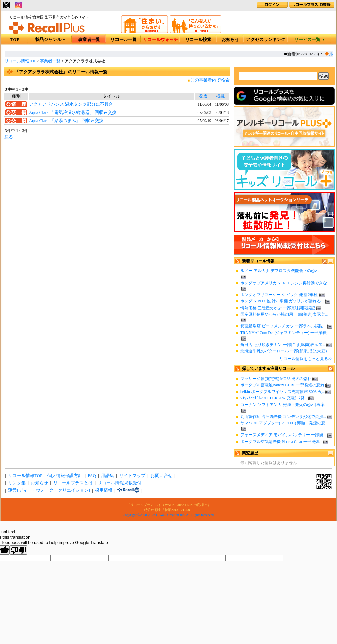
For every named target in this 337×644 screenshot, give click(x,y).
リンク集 (17, 483)
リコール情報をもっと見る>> (306, 359)
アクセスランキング (266, 40)
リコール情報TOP (20, 61)
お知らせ (230, 40)
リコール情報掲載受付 (120, 483)
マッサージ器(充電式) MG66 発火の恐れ (276, 379)
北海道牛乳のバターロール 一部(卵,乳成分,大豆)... (285, 351)
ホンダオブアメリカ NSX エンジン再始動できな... (285, 283)
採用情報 (104, 490)
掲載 (221, 96)
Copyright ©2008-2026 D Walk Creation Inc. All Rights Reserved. (168, 515)
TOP (15, 40)
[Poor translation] (19, 550)
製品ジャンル (50, 40)
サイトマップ (132, 476)
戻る (9, 137)
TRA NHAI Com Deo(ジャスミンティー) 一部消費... (285, 333)
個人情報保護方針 (65, 476)
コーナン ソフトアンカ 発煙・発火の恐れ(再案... (284, 405)
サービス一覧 (310, 40)
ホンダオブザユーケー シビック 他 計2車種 (280, 295)
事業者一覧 (89, 40)
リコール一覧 (124, 40)
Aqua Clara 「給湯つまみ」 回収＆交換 (66, 121)
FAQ (92, 476)
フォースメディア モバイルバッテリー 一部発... (283, 435)
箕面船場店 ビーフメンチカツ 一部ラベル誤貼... (283, 326)
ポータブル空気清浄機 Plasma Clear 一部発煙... (281, 442)
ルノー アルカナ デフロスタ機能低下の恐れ (280, 271)
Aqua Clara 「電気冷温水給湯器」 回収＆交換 (73, 112)
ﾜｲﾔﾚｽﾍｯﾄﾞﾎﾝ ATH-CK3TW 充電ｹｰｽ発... (274, 398)
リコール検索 (198, 40)
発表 (203, 96)
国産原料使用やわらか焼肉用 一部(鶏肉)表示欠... (284, 314)
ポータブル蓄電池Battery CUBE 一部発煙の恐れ (282, 385)
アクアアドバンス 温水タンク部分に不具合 (71, 104)
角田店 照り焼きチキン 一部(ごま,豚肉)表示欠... (283, 345)
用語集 (108, 476)
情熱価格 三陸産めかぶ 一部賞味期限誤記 (278, 308)
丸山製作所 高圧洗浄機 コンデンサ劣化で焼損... (283, 417)
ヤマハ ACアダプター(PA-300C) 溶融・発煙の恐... (284, 423)
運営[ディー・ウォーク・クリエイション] (49, 490)
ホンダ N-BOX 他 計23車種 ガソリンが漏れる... (282, 301)
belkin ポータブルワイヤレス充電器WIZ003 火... (282, 392)
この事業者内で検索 (210, 80)
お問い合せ (161, 476)
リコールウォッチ (161, 40)
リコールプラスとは (73, 483)
